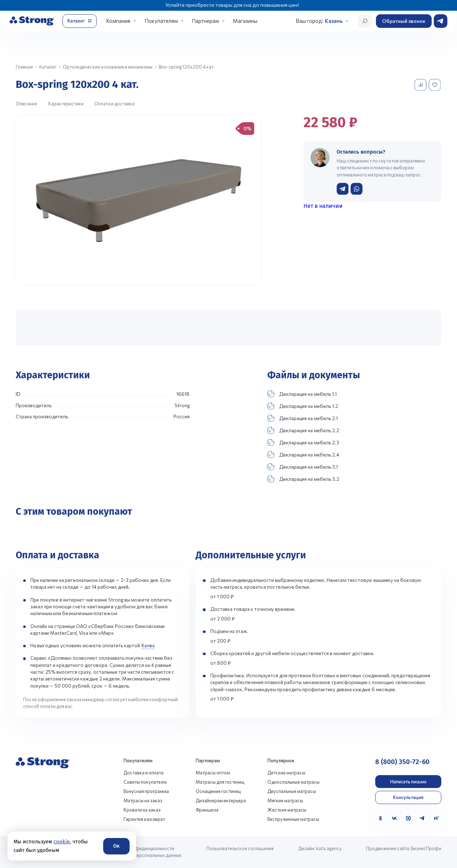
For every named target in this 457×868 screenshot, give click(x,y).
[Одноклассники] (380, 818)
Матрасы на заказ (143, 800)
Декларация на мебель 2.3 (303, 442)
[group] (139, 200)
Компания (118, 21)
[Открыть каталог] (80, 21)
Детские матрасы (286, 773)
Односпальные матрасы (293, 782)
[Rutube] (436, 818)
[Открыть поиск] (365, 21)
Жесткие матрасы (287, 810)
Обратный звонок (404, 21)
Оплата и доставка (114, 104)
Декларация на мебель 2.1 (303, 418)
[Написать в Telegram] (343, 189)
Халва (148, 645)
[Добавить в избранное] (435, 85)
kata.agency (329, 848)
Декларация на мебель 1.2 (303, 406)
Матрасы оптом (213, 773)
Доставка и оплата (144, 773)
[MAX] (408, 818)
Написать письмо (408, 782)
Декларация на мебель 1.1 (302, 394)
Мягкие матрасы (285, 800)
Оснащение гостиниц (218, 791)
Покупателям (161, 21)
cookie (62, 842)
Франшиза (207, 810)
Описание (26, 104)
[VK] (394, 818)
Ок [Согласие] (116, 846)
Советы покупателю (145, 782)
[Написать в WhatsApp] (356, 189)
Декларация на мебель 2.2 (303, 430)
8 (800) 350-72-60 (402, 762)
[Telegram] (422, 818)
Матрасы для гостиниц (220, 782)
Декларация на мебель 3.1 (303, 467)
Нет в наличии (323, 206)
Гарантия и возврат (144, 819)
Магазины (245, 21)
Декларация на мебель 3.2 (303, 479)
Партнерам (205, 21)
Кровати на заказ (142, 810)
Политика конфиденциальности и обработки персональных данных (144, 852)
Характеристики (66, 104)
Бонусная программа (146, 791)
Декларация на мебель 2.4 (303, 455)
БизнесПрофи (426, 848)
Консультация (408, 797)
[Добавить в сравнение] (421, 85)
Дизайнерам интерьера (221, 800)
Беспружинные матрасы (293, 819)
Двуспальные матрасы (292, 791)
